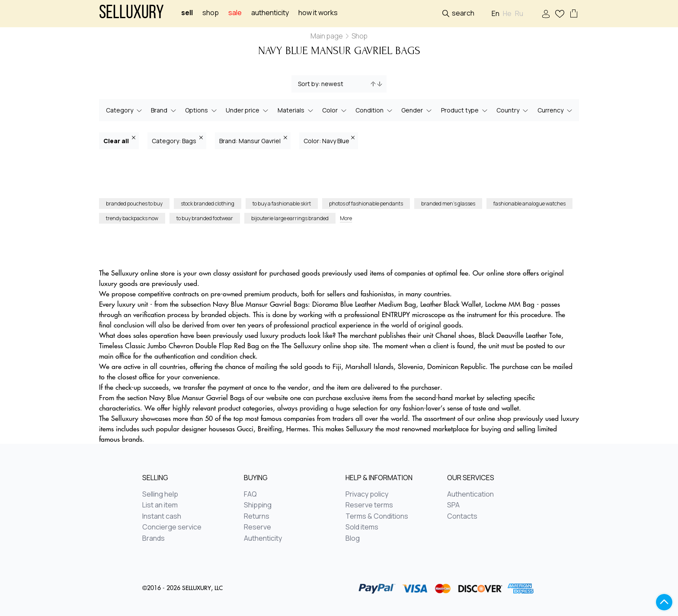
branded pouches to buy (134, 204)
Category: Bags (177, 140)
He (507, 14)
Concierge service (172, 527)
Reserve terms (369, 505)
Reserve (257, 527)
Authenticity (270, 13)
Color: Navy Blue (329, 140)
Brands (154, 539)
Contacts (462, 517)
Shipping (258, 505)
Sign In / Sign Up (546, 14)
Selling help (160, 494)
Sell (187, 13)
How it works (318, 13)
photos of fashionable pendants (366, 204)
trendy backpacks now (132, 218)
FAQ (250, 494)
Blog (353, 539)
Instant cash (162, 517)
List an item (160, 505)
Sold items (362, 527)
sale (235, 13)
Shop (211, 13)
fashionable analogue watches (529, 204)
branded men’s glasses (448, 204)
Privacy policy (367, 494)
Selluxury (131, 14)
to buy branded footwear (205, 218)
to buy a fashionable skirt (282, 204)
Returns (257, 517)
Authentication (470, 494)
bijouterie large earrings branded (290, 218)
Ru (519, 14)
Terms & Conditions (377, 517)
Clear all (119, 140)
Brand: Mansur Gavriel (253, 140)
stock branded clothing (208, 204)
